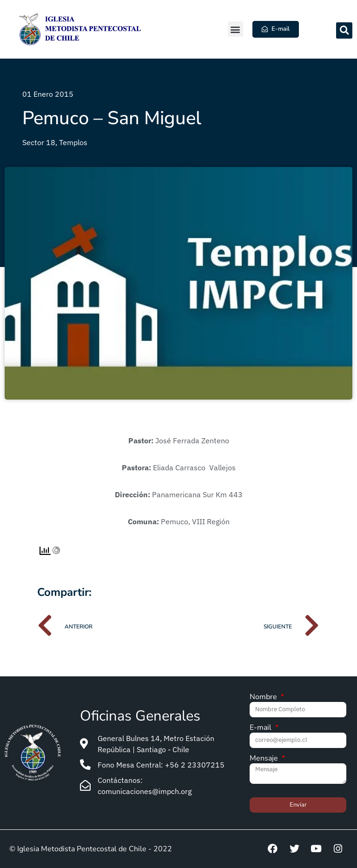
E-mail (261, 728)
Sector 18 (39, 142)
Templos (73, 142)
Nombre (264, 698)
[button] (235, 29)
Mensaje (265, 759)
